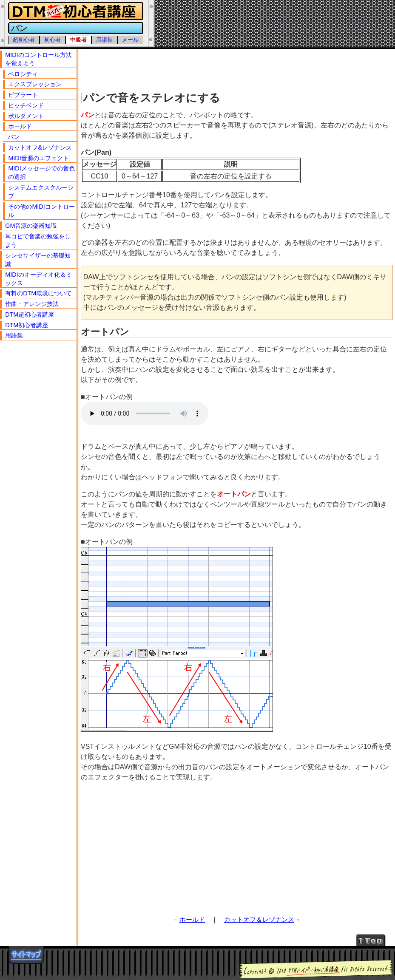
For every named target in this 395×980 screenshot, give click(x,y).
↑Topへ (371, 940)
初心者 (53, 40)
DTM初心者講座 (27, 325)
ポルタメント (26, 116)
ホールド (192, 919)
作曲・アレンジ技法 (32, 304)
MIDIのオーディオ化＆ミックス (38, 279)
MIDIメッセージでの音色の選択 (41, 173)
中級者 (78, 40)
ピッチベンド (26, 105)
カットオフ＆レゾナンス (259, 919)
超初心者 (24, 40)
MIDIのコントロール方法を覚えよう (38, 59)
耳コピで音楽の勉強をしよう (38, 241)
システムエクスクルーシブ (41, 192)
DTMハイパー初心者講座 (74, 11)
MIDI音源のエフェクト (38, 158)
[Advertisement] (238, 68)
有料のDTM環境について (38, 293)
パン (14, 137)
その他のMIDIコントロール (41, 211)
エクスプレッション (35, 84)
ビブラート (23, 95)
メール (130, 40)
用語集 (104, 40)
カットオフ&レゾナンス (40, 147)
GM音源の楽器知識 (31, 226)
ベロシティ (23, 74)
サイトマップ (26, 955)
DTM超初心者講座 (30, 314)
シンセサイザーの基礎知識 (38, 260)
